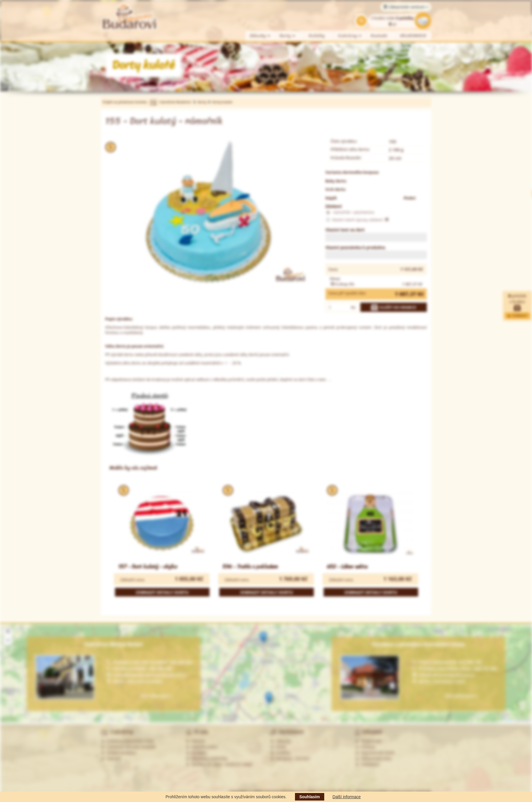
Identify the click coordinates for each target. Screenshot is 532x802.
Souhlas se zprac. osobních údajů (219, 764)
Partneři (111, 759)
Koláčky (317, 36)
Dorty (288, 36)
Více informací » (461, 696)
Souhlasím (310, 797)
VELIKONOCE (413, 36)
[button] (263, 637)
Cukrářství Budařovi (175, 102)
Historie (195, 741)
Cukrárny (350, 36)
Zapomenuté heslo (375, 753)
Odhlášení (367, 764)
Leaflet (507, 720)
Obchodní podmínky (207, 759)
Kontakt (379, 36)
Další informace (347, 797)
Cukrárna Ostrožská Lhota (127, 741)
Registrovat (368, 741)
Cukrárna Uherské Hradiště (128, 747)
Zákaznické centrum (406, 7)
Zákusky (260, 36)
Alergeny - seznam (290, 759)
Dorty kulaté (222, 102)
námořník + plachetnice (350, 212)
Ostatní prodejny (119, 753)
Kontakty (196, 753)
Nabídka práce (202, 747)
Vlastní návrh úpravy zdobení (357, 220)
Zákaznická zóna (373, 759)
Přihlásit (365, 747)
